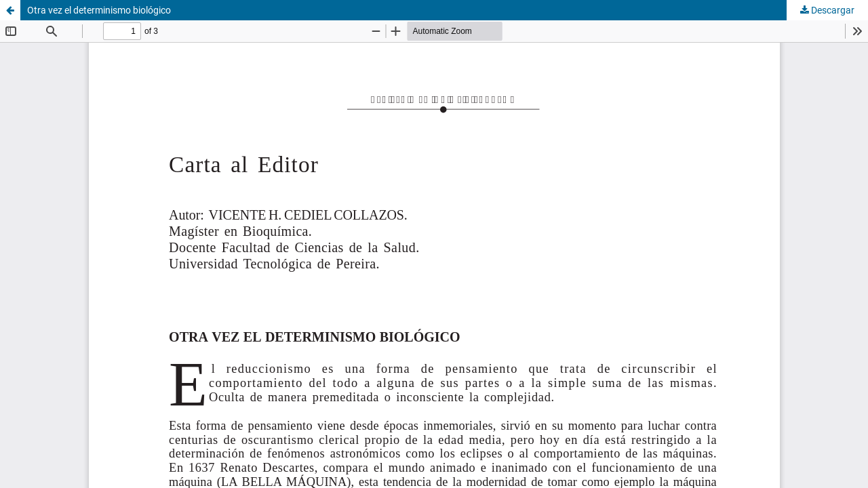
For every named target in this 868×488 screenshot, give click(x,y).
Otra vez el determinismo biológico (99, 10)
